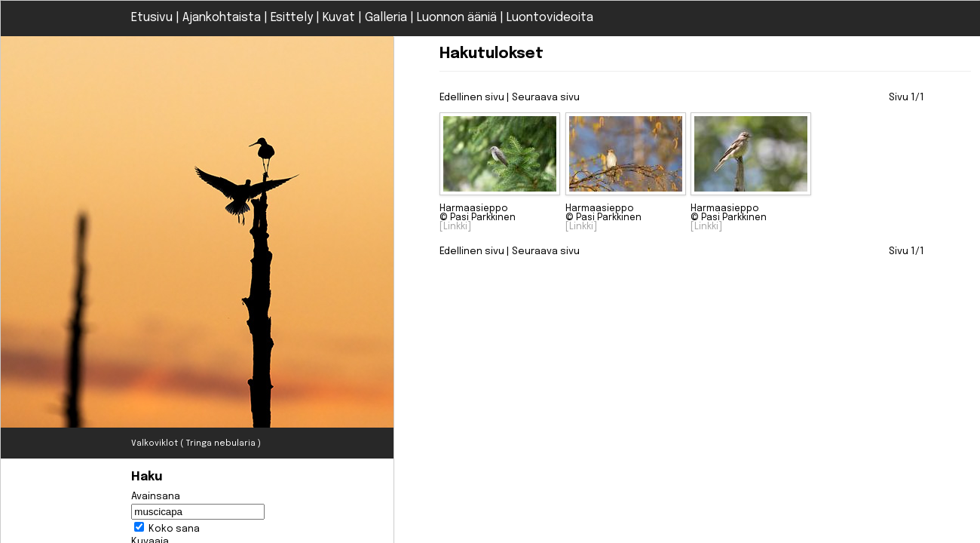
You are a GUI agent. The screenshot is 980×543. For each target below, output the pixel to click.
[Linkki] (455, 227)
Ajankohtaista (222, 18)
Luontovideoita (550, 18)
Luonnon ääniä (457, 18)
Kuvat (339, 18)
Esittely (292, 18)
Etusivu (152, 18)
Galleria (386, 18)
